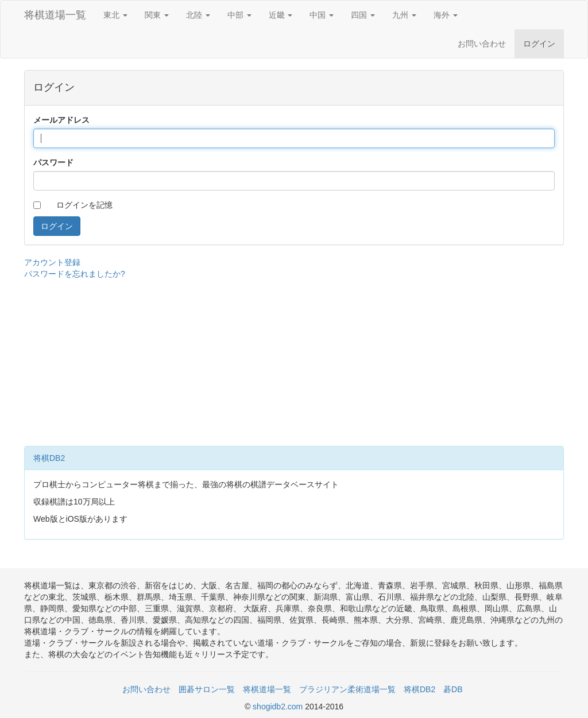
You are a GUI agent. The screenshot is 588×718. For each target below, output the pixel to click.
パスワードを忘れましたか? (75, 274)
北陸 (198, 15)
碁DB (453, 689)
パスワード (53, 162)
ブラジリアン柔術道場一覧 (347, 689)
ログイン (539, 44)
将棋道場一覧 (55, 15)
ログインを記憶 (84, 205)
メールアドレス (61, 120)
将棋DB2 (49, 458)
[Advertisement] (294, 360)
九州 (404, 15)
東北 (115, 15)
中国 (322, 15)
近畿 (281, 15)
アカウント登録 (52, 262)
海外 (446, 15)
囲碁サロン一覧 (207, 689)
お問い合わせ (482, 44)
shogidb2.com (279, 707)
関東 (157, 15)
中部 (239, 15)
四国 (363, 15)
